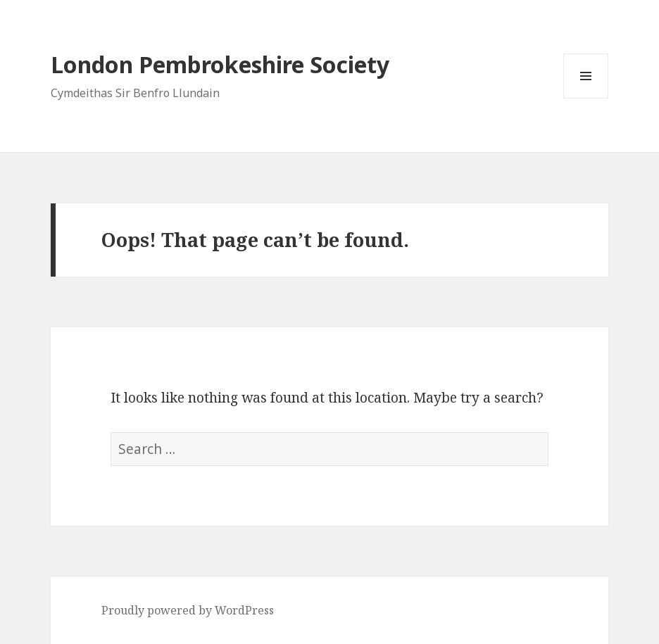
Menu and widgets (586, 98)
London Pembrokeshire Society (220, 64)
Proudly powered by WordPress (188, 610)
